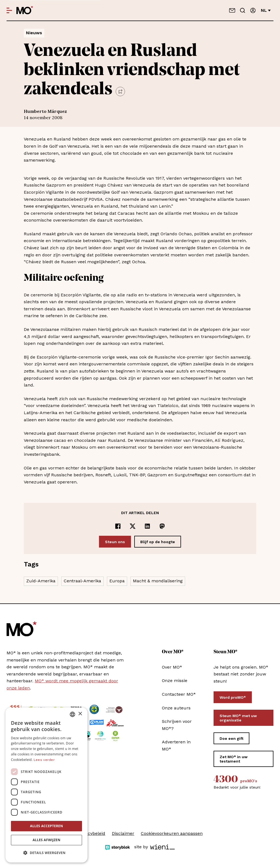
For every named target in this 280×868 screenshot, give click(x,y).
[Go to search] (243, 10)
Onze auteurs (176, 708)
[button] (46, 853)
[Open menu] (9, 10)
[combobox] (72, 714)
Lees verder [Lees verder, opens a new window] (44, 760)
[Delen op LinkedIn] (147, 526)
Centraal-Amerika (82, 581)
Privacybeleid (91, 833)
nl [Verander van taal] (266, 10)
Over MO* (172, 667)
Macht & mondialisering (158, 581)
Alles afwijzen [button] (46, 840)
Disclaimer (123, 833)
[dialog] (46, 785)
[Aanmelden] (253, 10)
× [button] (80, 714)
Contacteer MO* (179, 694)
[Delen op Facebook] (118, 526)
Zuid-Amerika (41, 581)
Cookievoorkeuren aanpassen (172, 833)
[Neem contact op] (232, 10)
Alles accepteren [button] (47, 826)
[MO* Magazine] (25, 10)
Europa (117, 581)
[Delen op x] (133, 526)
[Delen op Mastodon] (162, 526)
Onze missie (175, 681)
